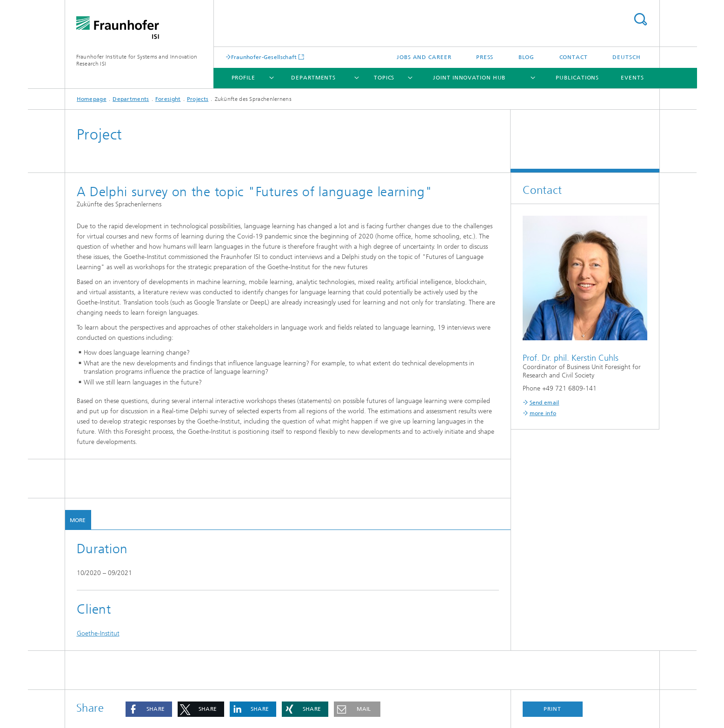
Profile (243, 78)
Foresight (168, 99)
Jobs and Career (424, 57)
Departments (313, 78)
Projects (198, 99)
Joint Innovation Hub (469, 78)
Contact (574, 57)
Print (552, 709)
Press (485, 57)
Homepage (92, 99)
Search (640, 19)
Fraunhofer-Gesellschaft (264, 57)
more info (543, 413)
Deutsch (626, 57)
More (78, 520)
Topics (384, 78)
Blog (527, 57)
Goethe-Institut (98, 633)
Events (632, 78)
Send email (545, 403)
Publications (577, 78)
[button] (149, 709)
